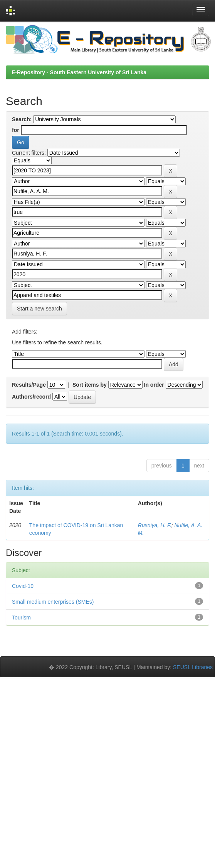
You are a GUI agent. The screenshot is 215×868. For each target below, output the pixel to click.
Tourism (21, 618)
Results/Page (29, 385)
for (16, 130)
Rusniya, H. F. (155, 525)
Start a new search (39, 309)
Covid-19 (23, 586)
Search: (22, 119)
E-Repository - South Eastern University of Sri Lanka (79, 72)
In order (154, 385)
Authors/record (31, 397)
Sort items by (90, 385)
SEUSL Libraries (193, 667)
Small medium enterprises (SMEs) (53, 602)
